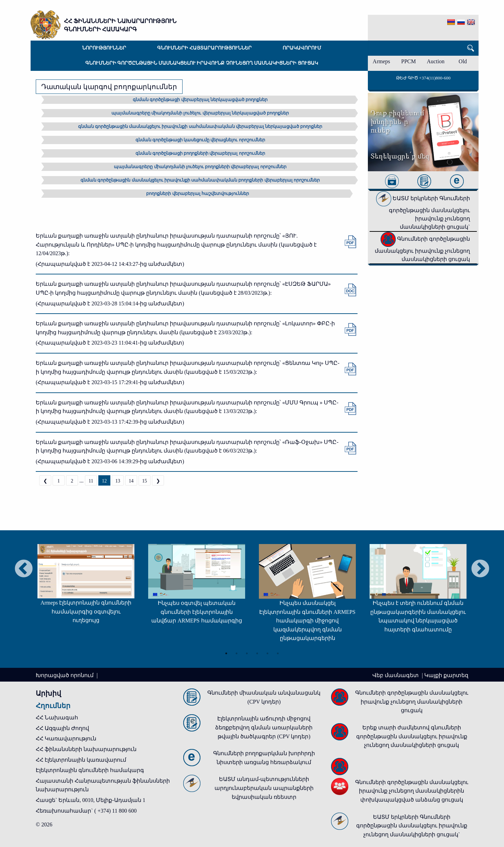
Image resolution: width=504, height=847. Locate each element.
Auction (436, 61)
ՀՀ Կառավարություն (66, 739)
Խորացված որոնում (65, 675)
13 (118, 481)
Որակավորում (302, 48)
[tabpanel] (86, 587)
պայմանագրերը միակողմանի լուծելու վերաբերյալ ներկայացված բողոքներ (200, 113)
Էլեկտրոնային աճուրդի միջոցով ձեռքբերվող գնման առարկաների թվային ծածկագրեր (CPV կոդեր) (264, 727)
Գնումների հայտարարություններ (204, 48)
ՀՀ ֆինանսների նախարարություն (86, 749)
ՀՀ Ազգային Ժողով (62, 728)
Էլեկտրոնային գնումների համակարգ (90, 770)
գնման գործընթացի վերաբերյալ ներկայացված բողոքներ (200, 100)
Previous (24, 569)
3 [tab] (247, 653)
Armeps (381, 61)
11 (91, 481)
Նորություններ (104, 48)
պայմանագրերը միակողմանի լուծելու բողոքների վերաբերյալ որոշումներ (200, 167)
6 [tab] (278, 653)
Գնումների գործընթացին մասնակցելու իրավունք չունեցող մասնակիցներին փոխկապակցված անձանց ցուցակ (412, 791)
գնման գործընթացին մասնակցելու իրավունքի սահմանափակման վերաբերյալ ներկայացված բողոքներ (200, 126)
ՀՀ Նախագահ (57, 718)
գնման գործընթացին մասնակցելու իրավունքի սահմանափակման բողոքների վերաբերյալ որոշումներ (200, 180)
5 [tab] (267, 653)
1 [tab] (226, 653)
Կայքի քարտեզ (446, 675)
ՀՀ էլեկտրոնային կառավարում (81, 760)
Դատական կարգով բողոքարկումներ (109, 87)
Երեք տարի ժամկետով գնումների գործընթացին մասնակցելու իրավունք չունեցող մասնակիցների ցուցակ (412, 736)
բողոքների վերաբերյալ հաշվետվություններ (198, 193)
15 (145, 481)
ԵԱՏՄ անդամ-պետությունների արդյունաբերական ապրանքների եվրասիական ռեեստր (264, 788)
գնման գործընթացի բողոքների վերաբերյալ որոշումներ (200, 153)
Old (463, 61)
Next (480, 569)
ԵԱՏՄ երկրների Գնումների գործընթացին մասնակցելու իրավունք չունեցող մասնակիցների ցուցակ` (423, 213)
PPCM (409, 61)
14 (131, 481)
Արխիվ (48, 693)
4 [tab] (257, 653)
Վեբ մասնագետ (396, 675)
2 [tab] (237, 653)
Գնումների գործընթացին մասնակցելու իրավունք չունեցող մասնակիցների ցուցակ (202, 63)
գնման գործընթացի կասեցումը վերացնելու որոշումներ (200, 140)
